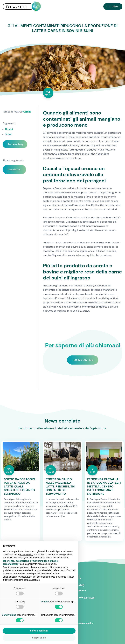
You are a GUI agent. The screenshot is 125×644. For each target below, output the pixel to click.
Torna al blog (16, 144)
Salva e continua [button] (39, 631)
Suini (8, 134)
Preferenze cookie (83, 623)
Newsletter (14, 169)
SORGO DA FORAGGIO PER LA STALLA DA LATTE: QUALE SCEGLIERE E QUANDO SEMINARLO (19, 487)
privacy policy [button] (26, 555)
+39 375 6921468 (83, 360)
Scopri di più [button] (39, 638)
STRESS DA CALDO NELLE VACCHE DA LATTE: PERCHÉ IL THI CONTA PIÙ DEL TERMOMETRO (60, 487)
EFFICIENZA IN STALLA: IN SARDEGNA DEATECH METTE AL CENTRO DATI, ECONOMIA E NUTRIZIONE (104, 487)
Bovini (9, 129)
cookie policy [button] (50, 564)
